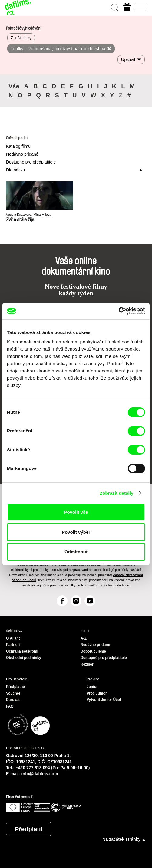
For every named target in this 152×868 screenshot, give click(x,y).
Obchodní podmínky (24, 658)
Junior (92, 687)
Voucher (13, 693)
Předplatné (15, 687)
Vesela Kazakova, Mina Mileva (29, 215)
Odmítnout (76, 552)
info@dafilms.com (40, 774)
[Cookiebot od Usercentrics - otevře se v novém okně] (119, 311)
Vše (14, 86)
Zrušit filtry (21, 38)
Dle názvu (15, 170)
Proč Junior (97, 693)
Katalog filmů (18, 146)
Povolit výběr (76, 532)
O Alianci (14, 638)
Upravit (128, 59)
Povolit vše (76, 512)
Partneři (13, 645)
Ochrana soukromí (22, 651)
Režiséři (88, 664)
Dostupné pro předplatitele (31, 162)
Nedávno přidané (22, 154)
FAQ (10, 706)
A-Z (84, 638)
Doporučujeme (93, 651)
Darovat (13, 700)
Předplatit (29, 829)
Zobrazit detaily (117, 493)
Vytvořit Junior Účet (104, 700)
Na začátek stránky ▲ (124, 839)
